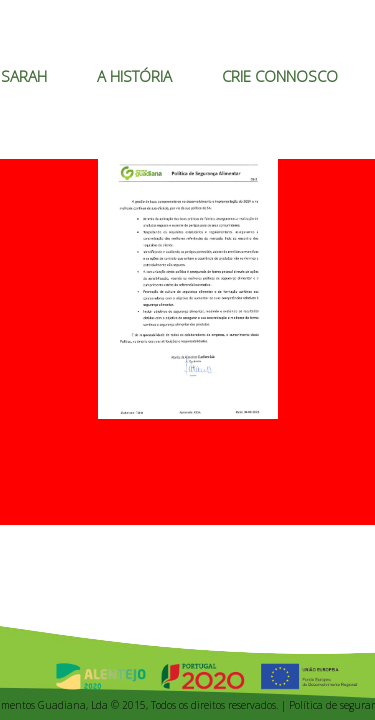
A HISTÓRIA (134, 76)
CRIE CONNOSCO (280, 76)
